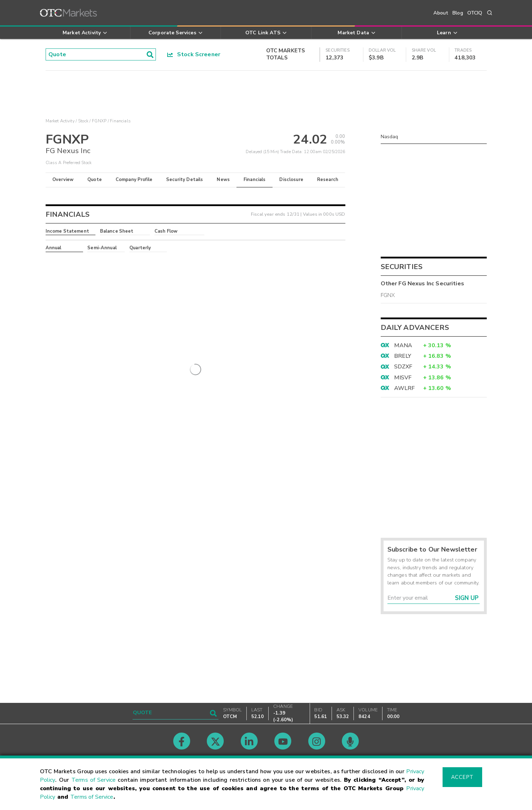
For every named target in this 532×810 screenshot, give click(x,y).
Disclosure (291, 180)
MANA (403, 345)
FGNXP (99, 121)
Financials (255, 180)
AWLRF (405, 388)
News (223, 180)
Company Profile (134, 180)
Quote (95, 180)
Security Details (185, 180)
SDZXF (403, 367)
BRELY (403, 356)
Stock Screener (194, 54)
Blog (458, 13)
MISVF (403, 378)
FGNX (388, 295)
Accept (462, 777)
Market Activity (60, 121)
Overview (63, 180)
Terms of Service (93, 780)
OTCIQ (475, 13)
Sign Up (467, 598)
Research (328, 180)
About (441, 13)
